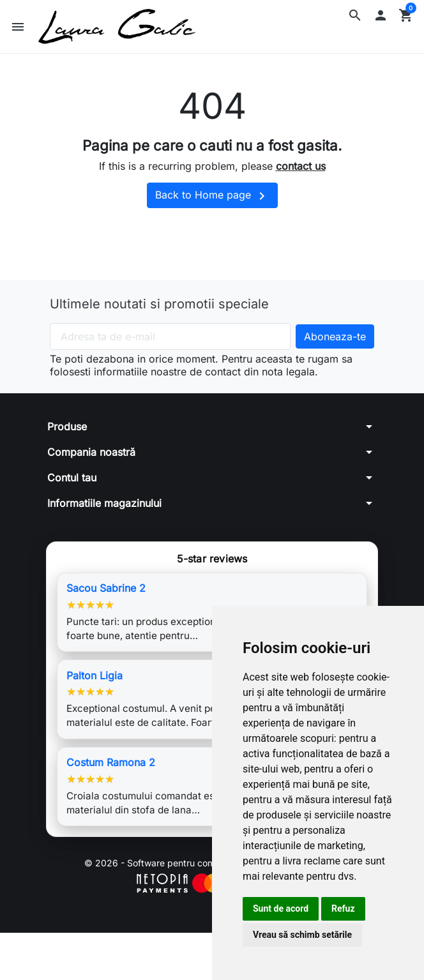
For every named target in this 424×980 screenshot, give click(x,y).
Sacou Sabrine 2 (106, 588)
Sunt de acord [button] (281, 908)
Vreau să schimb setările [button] (302, 935)
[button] (355, 15)
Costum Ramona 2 (111, 762)
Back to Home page (212, 196)
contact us (301, 166)
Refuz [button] (343, 908)
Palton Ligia (95, 675)
